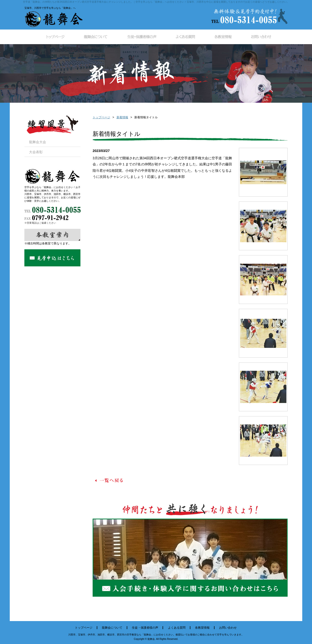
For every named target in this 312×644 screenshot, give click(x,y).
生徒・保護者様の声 (145, 628)
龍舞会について (112, 628)
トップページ (101, 117)
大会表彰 (36, 152)
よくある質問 (177, 628)
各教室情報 (202, 628)
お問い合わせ (228, 628)
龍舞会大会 (38, 142)
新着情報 (122, 117)
